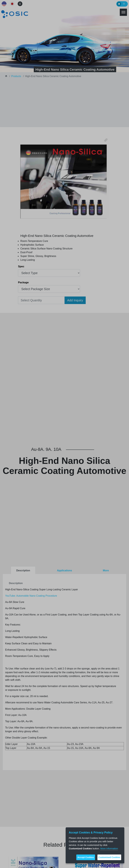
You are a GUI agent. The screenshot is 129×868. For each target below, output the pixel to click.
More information (109, 848)
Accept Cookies (86, 857)
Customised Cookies (109, 857)
